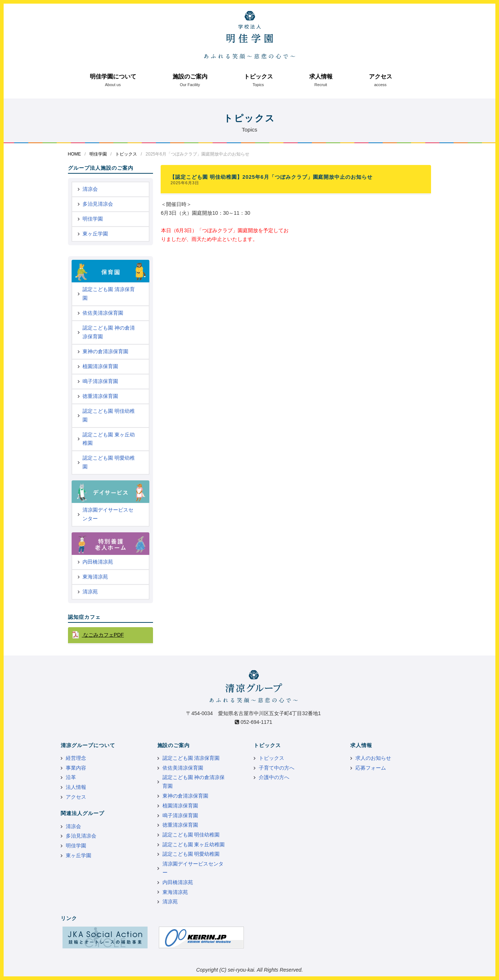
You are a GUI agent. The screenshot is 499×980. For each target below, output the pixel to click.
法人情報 (76, 787)
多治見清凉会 (98, 204)
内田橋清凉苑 (98, 562)
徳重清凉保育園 (100, 396)
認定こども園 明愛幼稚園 (109, 462)
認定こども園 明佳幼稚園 (109, 415)
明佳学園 (98, 154)
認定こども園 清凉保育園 (109, 294)
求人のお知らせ (373, 758)
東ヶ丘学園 (95, 234)
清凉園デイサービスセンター (108, 514)
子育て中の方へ (277, 768)
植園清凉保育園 (100, 366)
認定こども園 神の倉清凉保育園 (109, 332)
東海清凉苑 (95, 577)
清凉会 (90, 189)
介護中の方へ (274, 777)
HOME (75, 154)
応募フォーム (371, 768)
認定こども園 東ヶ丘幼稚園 (109, 439)
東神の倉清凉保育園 (105, 351)
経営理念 (76, 758)
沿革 (71, 777)
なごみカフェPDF (103, 635)
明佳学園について (113, 76)
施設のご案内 (190, 76)
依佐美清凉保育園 (103, 313)
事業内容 (76, 768)
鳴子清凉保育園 (100, 381)
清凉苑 (90, 592)
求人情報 (321, 76)
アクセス (381, 76)
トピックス (258, 76)
